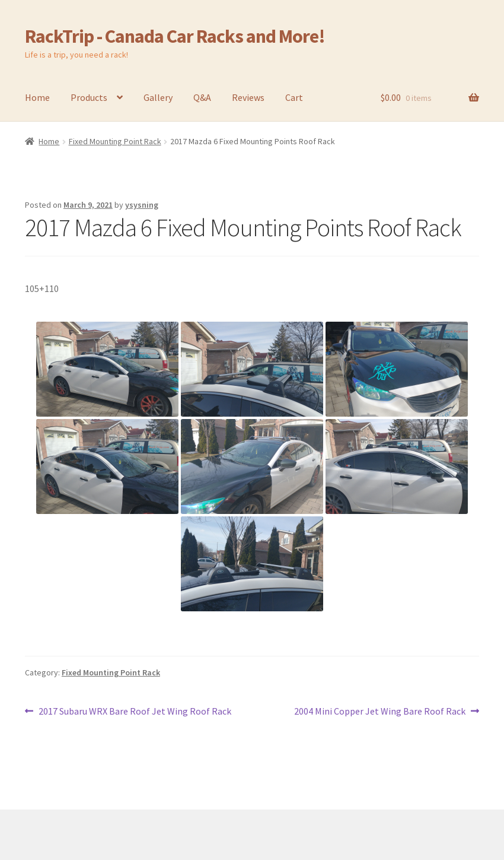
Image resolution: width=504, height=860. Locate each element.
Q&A (202, 97)
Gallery (158, 97)
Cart (294, 97)
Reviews (248, 97)
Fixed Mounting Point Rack (115, 141)
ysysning (142, 205)
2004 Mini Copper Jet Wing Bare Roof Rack (380, 712)
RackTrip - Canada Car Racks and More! (175, 36)
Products (89, 97)
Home (37, 97)
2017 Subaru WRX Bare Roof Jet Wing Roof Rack (135, 712)
